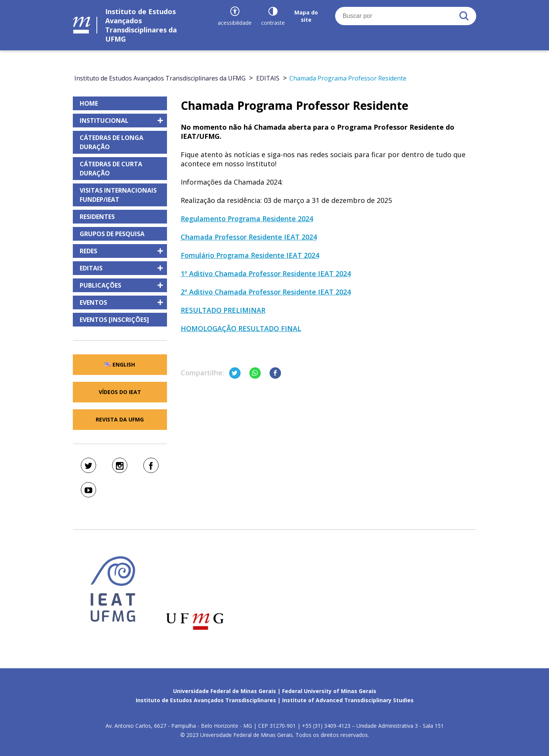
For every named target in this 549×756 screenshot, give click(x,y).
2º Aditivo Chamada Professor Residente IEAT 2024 (266, 292)
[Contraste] (273, 16)
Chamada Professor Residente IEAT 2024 (249, 237)
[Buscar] (464, 16)
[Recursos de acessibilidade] (235, 16)
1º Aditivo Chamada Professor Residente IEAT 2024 (266, 273)
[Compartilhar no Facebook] (275, 373)
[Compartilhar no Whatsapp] (255, 373)
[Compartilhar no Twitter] (235, 373)
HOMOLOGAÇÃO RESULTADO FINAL (241, 328)
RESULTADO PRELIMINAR (223, 310)
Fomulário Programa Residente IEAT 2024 (250, 255)
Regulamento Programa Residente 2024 (247, 219)
